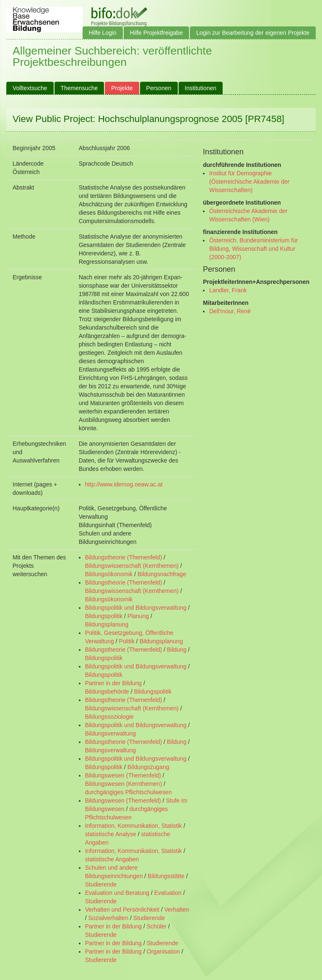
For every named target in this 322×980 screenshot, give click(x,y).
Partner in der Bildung (113, 683)
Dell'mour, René (230, 311)
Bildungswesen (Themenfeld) (123, 775)
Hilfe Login (103, 33)
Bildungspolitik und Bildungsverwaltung (136, 608)
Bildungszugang (148, 767)
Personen (159, 88)
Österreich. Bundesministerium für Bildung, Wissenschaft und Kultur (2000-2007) (254, 249)
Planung (138, 616)
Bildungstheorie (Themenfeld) (124, 557)
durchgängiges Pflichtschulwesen (129, 792)
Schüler (157, 926)
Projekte (122, 88)
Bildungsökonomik (109, 574)
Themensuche (79, 88)
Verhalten (177, 910)
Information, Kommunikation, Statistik (134, 826)
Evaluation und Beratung (117, 893)
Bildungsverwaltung (110, 733)
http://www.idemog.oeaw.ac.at (124, 484)
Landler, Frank (228, 290)
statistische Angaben (112, 859)
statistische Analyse (111, 834)
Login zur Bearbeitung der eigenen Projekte (253, 33)
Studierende (101, 884)
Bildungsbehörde (107, 691)
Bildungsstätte (166, 876)
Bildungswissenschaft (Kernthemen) (132, 566)
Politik (127, 641)
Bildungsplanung (107, 624)
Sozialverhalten (108, 918)
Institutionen (201, 88)
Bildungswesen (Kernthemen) (124, 784)
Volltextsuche (30, 88)
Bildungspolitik (104, 616)
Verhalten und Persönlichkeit (122, 910)
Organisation (163, 951)
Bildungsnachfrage (162, 574)
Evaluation (168, 893)
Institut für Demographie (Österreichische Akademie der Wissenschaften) (249, 182)
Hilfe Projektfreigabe (156, 33)
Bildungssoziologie (109, 717)
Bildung (177, 650)
